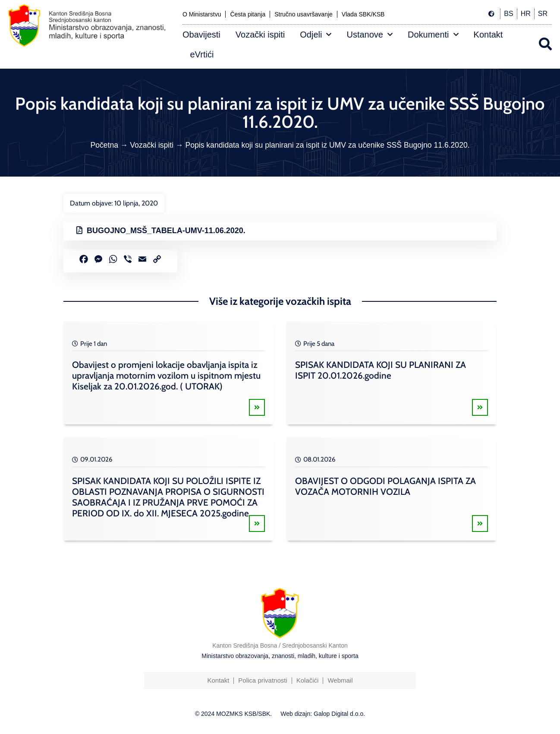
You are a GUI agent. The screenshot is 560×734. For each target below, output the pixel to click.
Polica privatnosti (263, 680)
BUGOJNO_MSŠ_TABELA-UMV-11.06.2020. (166, 231)
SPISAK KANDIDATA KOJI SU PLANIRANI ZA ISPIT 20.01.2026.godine (381, 370)
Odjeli (316, 35)
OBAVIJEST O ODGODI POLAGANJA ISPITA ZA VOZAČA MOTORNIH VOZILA (385, 486)
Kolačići (308, 680)
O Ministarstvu (202, 14)
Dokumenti (433, 35)
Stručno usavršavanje (304, 14)
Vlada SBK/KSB (363, 14)
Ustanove (370, 35)
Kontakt (488, 35)
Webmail (340, 680)
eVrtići (202, 54)
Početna (104, 145)
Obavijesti (201, 35)
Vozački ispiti (260, 35)
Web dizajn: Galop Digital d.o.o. (323, 714)
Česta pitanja (248, 14)
